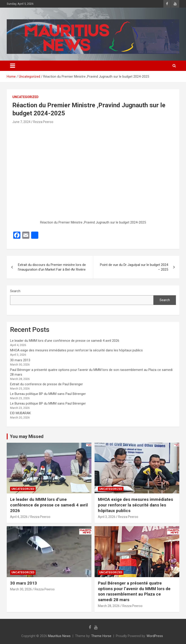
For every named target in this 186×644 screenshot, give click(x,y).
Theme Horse (101, 636)
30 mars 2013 (20, 360)
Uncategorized (25, 97)
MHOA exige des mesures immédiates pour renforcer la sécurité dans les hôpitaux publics (76, 350)
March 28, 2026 (109, 606)
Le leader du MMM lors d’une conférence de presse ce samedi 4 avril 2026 (65, 341)
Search (15, 291)
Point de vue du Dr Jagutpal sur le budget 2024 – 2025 (134, 267)
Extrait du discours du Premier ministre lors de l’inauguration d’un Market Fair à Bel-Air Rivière (52, 267)
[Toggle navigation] (13, 66)
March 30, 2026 (21, 589)
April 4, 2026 (19, 517)
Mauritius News (59, 636)
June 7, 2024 (21, 122)
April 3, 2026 (107, 517)
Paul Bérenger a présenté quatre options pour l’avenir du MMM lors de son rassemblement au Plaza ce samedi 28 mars (134, 591)
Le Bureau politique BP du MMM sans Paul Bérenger (48, 394)
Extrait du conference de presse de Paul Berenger (46, 384)
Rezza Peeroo (43, 122)
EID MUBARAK (21, 413)
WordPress (155, 636)
